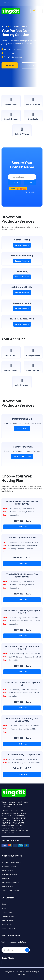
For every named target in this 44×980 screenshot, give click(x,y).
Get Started (10, 65)
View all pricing (30, 192)
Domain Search (22, 428)
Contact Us (30, 65)
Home (4, 904)
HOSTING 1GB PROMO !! (11, 862)
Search (16, 182)
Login (40, 3)
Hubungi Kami (7, 924)
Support (5, 3)
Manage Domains (11, 367)
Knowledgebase (11, 116)
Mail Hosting (6, 878)
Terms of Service (8, 928)
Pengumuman (11, 101)
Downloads (33, 116)
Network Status (33, 101)
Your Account (11, 352)
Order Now (23, 527)
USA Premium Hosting (10, 882)
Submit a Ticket (22, 131)
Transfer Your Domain (22, 456)
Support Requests (33, 367)
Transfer (32, 182)
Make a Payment (22, 382)
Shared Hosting (7, 870)
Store (4, 908)
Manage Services (33, 352)
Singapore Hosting (9, 866)
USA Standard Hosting (10, 874)
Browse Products (22, 245)
